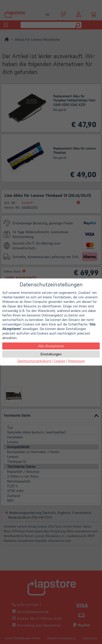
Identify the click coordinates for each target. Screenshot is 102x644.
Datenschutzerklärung (34, 361)
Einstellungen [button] (51, 354)
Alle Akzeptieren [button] (51, 346)
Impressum (76, 361)
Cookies (60, 361)
